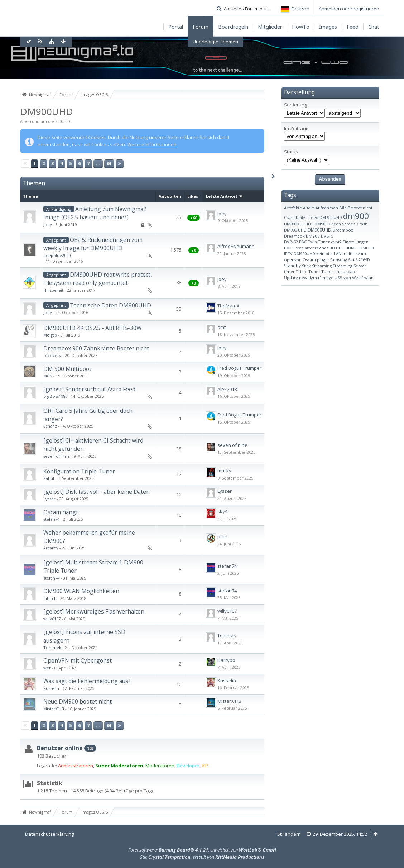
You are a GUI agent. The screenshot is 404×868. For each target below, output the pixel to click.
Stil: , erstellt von (202, 857)
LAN (338, 254)
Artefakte (293, 208)
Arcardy (51, 548)
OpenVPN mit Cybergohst (78, 660)
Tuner (327, 271)
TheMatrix (228, 306)
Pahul (49, 478)
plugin (323, 260)
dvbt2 (336, 242)
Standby (292, 266)
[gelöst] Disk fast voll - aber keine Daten (97, 492)
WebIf (358, 278)
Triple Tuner (308, 271)
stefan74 (51, 519)
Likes (193, 196)
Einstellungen (356, 242)
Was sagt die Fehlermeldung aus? (87, 681)
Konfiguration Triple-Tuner (79, 471)
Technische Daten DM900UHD (110, 305)
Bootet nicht (360, 208)
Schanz (50, 426)
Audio (309, 208)
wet (47, 668)
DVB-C (327, 236)
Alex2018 (227, 389)
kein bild (324, 254)
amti (222, 327)
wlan (369, 278)
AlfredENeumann (236, 246)
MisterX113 (54, 709)
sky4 (222, 511)
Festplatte (303, 248)
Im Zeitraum (297, 128)
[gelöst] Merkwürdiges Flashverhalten (94, 611)
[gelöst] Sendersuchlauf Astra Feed (89, 389)
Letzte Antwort (222, 196)
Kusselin (51, 688)
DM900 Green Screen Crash (341, 224)
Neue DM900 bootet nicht (78, 701)
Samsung (338, 260)
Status (291, 152)
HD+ (340, 248)
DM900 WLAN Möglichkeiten (81, 591)
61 (109, 163)
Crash (289, 217)
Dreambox (343, 230)
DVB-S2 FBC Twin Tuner (307, 242)
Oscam (309, 260)
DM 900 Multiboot (67, 369)
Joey (48, 225)
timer (289, 271)
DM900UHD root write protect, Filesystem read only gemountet (98, 279)
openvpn (293, 260)
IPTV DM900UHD (300, 254)
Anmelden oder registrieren (349, 9)
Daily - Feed (307, 217)
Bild (343, 208)
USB (338, 278)
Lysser (49, 499)
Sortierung (295, 105)
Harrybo (226, 660)
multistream (354, 254)
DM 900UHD (331, 217)
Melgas (50, 335)
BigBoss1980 (55, 396)
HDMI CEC (366, 248)
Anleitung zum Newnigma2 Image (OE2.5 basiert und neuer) (95, 213)
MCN (48, 376)
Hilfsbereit (53, 290)
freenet (321, 248)
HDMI (350, 248)
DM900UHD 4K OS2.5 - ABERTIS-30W (92, 328)
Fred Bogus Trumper (239, 368)
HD (332, 248)
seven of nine (57, 456)
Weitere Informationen (152, 144)
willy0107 (52, 619)
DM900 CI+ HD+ (299, 224)
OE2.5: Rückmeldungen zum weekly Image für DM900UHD (93, 244)
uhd (338, 271)
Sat (351, 260)
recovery (52, 355)
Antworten (170, 196)
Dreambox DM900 (302, 236)
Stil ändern (289, 834)
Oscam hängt (61, 512)
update (350, 271)
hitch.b (50, 598)
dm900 (356, 216)
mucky (224, 471)
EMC (288, 248)
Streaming (322, 266)
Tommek (52, 647)
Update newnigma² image (309, 278)
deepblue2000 (57, 255)
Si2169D (363, 260)
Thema (31, 196)
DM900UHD (47, 111)
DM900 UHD (295, 230)
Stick (306, 266)
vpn (347, 278)
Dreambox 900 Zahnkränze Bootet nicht (96, 348)
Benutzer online (60, 748)
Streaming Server (350, 266)
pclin (222, 536)
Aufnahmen (327, 208)
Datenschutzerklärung (49, 834)
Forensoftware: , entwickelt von (202, 850)
